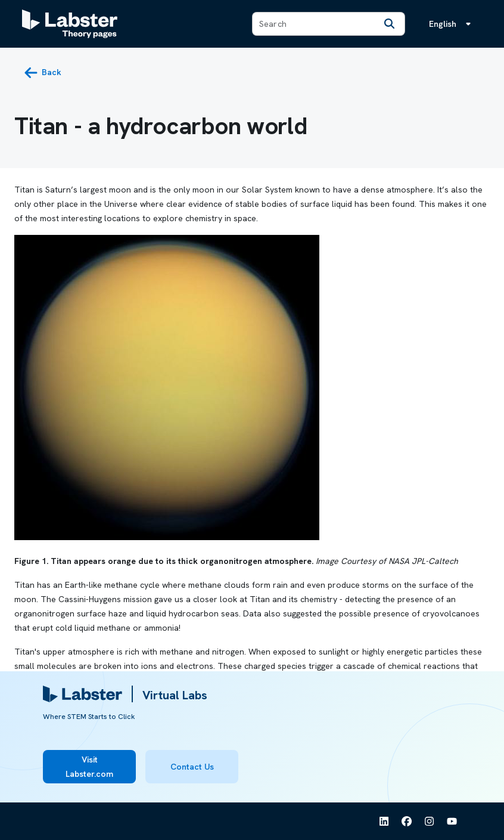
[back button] (43, 73)
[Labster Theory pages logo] (70, 24)
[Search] (389, 24)
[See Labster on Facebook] (407, 822)
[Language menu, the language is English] (452, 24)
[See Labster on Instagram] (430, 822)
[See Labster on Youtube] (452, 822)
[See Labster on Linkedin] (384, 822)
